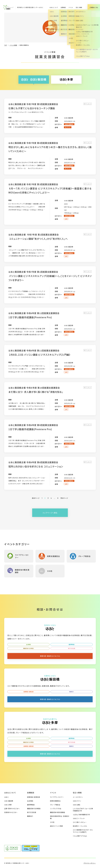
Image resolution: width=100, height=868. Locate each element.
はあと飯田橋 (9, 801)
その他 (52, 822)
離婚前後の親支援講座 (57, 812)
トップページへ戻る (50, 513)
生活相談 (28, 644)
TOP (6, 45)
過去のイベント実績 (56, 826)
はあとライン (77, 801)
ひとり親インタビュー (80, 822)
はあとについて (54, 7)
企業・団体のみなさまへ (12, 808)
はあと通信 (77, 805)
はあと (6, 797)
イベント (71, 7)
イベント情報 (13, 45)
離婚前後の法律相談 (28, 648)
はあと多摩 (8, 805)
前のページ (36, 498)
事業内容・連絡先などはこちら (50, 656)
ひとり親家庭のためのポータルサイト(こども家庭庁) (83, 831)
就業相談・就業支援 (28, 692)
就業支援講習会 (55, 801)
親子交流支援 (72, 648)
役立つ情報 (79, 7)
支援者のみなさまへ (11, 812)
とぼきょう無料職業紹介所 (81, 815)
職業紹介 (72, 692)
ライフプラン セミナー (57, 797)
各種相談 (63, 7)
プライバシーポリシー (90, 863)
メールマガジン (78, 797)
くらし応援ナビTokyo (80, 836)
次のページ (64, 498)
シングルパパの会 (56, 808)
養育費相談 (72, 644)
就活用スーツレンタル (80, 826)
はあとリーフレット (79, 818)
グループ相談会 (55, 805)
